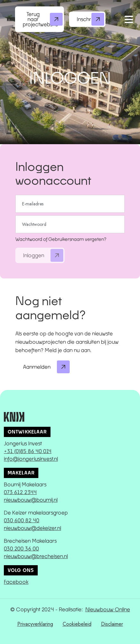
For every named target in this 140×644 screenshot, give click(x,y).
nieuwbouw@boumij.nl (31, 500)
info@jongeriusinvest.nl (31, 459)
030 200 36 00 (21, 548)
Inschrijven (90, 19)
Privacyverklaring (35, 624)
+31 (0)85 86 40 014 (28, 451)
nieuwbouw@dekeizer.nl (32, 528)
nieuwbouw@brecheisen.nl (36, 556)
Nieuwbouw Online (108, 609)
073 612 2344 (20, 492)
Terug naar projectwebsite (43, 19)
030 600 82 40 (22, 520)
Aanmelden (46, 367)
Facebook (16, 582)
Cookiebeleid (77, 624)
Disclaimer (112, 624)
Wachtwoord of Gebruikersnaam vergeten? (61, 239)
